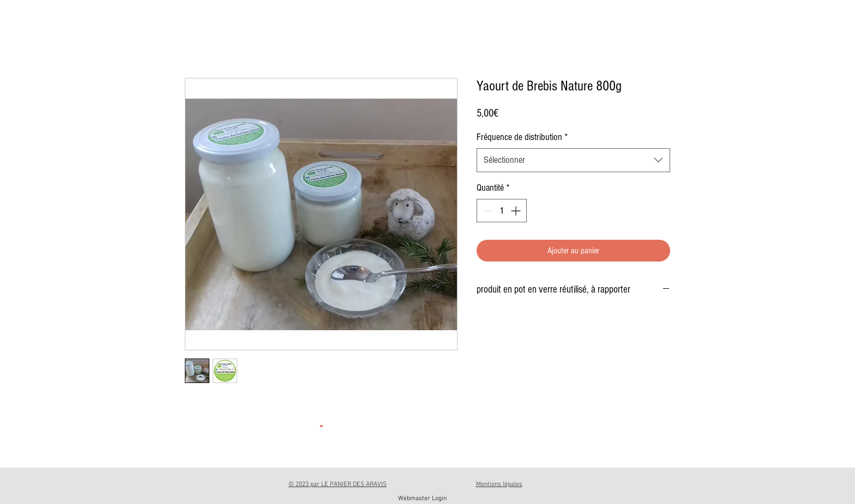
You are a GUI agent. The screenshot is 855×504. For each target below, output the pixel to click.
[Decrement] (487, 211)
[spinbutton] (502, 211)
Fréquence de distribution (522, 137)
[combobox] (573, 160)
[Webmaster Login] (422, 499)
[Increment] (517, 211)
